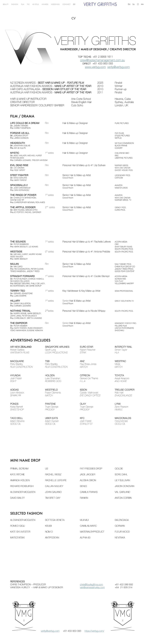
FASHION (15, 4)
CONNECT (66, 4)
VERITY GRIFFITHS (100, 4)
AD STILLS (36, 4)
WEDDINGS (55, 4)
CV (74, 4)
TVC (28, 4)
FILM (23, 4)
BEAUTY (6, 4)
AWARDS (45, 4)
